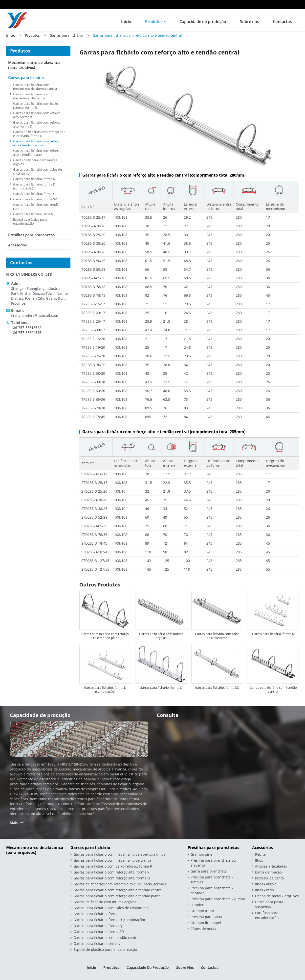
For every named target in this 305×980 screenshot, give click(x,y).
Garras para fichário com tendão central (273, 689)
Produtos (32, 35)
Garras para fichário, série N (33, 214)
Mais (14, 823)
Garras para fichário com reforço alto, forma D (37, 124)
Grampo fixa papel (206, 923)
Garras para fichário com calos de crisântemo (217, 636)
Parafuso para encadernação (267, 915)
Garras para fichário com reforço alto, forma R (37, 115)
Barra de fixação (268, 872)
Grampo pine (201, 854)
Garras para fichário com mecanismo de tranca (31, 96)
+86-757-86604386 (26, 332)
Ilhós (259, 860)
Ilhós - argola (266, 884)
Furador (197, 905)
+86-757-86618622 (26, 328)
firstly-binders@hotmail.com (35, 315)
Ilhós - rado (264, 890)
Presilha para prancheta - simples (212, 880)
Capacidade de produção (203, 22)
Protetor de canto (269, 878)
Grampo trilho (202, 911)
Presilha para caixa (206, 917)
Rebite (260, 854)
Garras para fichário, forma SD (217, 688)
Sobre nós (250, 22)
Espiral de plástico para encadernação (30, 221)
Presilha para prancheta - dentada (212, 890)
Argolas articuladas (271, 866)
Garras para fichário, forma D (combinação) (105, 689)
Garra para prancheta (209, 871)
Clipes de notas (203, 929)
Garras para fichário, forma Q (161, 688)
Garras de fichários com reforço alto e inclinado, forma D (39, 134)
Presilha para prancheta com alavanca (215, 863)
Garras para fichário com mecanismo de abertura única (35, 87)
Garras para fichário (66, 35)
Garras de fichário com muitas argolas (161, 636)
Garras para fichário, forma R (273, 634)
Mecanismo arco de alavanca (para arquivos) (34, 65)
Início (126, 22)
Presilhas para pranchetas (31, 235)
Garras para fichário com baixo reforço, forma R (36, 106)
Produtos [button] (154, 22)
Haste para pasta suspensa (269, 904)
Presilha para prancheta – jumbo (218, 899)
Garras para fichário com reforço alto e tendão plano (105, 636)
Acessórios (17, 245)
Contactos (282, 22)
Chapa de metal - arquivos (277, 896)
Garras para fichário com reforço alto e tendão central (37, 143)
